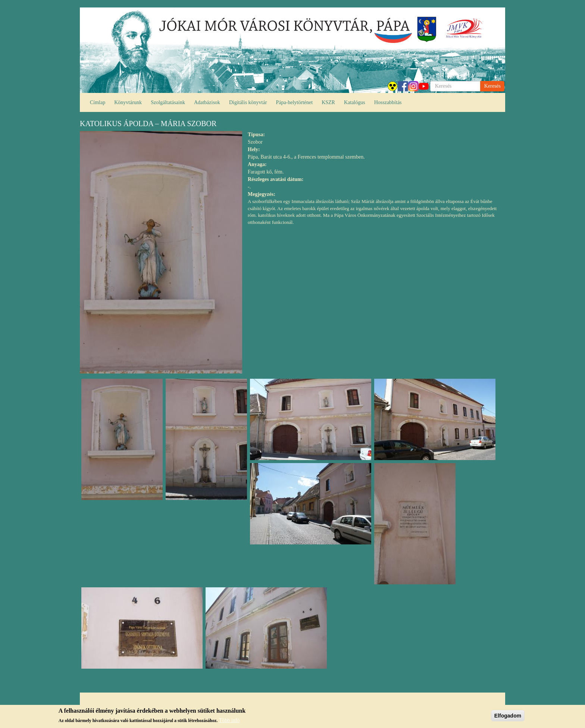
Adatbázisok (207, 102)
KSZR (328, 102)
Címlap (98, 102)
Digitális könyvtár (248, 102)
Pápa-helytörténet (294, 102)
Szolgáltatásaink (168, 102)
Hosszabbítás (388, 102)
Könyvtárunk (128, 102)
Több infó (229, 722)
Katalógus (355, 102)
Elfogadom (508, 717)
